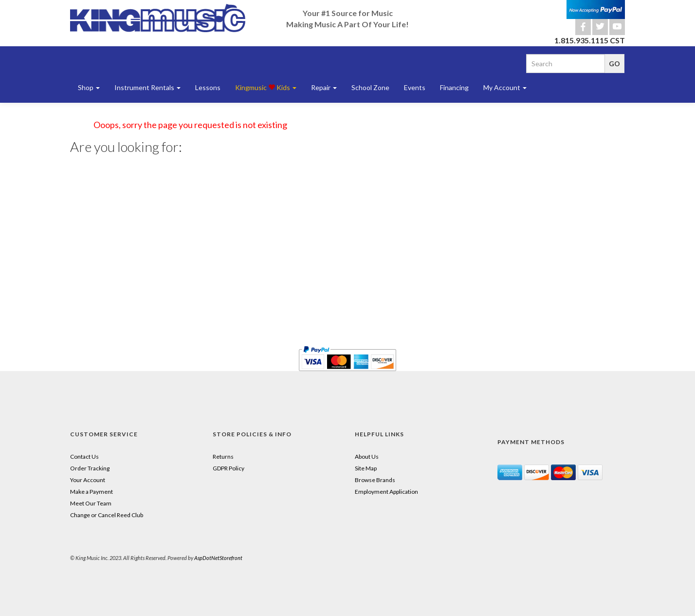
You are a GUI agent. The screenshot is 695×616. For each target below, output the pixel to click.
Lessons (208, 87)
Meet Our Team (91, 503)
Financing (454, 87)
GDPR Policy (229, 468)
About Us (367, 457)
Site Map (366, 468)
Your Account (88, 480)
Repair (324, 87)
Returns (223, 457)
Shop (89, 87)
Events (415, 87)
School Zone (370, 87)
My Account (505, 87)
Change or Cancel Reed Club (107, 515)
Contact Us (84, 457)
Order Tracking (90, 468)
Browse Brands (375, 480)
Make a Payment (91, 492)
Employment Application (386, 492)
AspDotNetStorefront (218, 558)
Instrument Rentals (147, 87)
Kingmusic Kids (266, 87)
